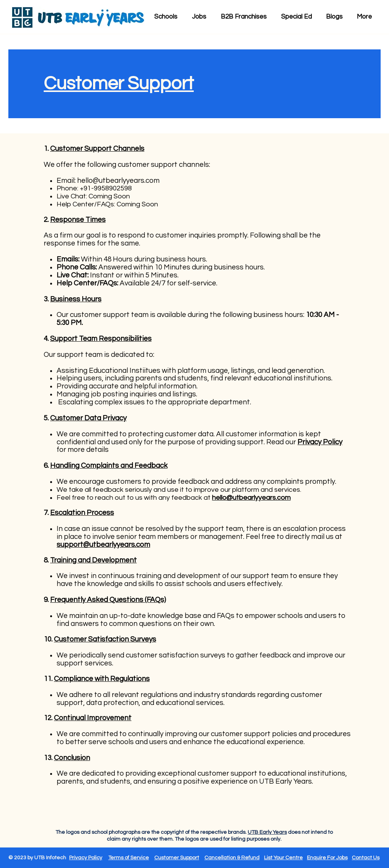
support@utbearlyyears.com (103, 545)
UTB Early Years (267, 832)
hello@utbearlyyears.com (118, 181)
